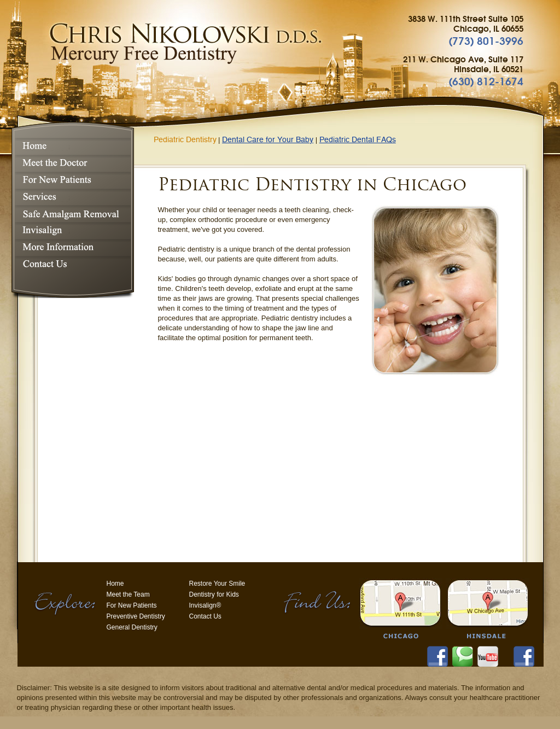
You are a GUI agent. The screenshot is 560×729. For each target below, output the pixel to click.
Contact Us (71, 264)
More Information (71, 247)
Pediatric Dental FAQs (358, 140)
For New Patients (71, 180)
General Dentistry (132, 627)
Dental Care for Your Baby (268, 140)
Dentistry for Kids (214, 594)
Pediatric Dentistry (185, 140)
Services (71, 197)
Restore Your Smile (217, 584)
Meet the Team (128, 594)
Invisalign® (71, 231)
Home (71, 146)
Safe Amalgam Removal (71, 214)
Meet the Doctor (71, 163)
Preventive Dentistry (136, 616)
